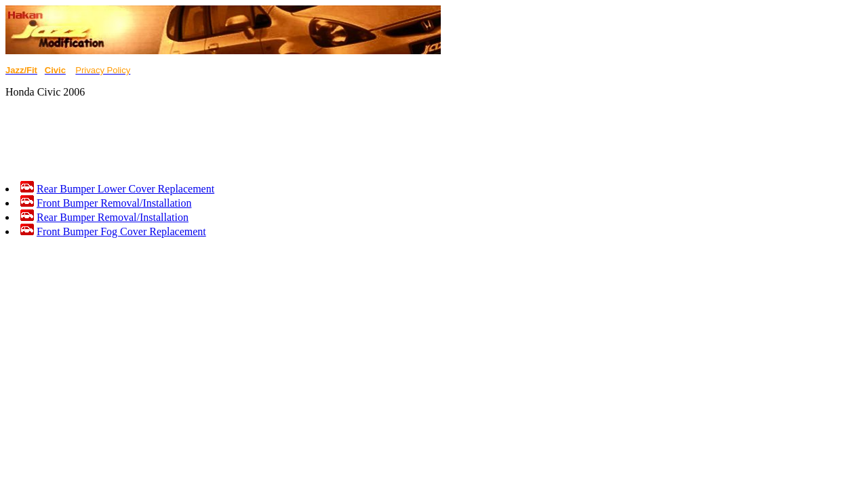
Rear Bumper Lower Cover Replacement (125, 189)
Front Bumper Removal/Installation (114, 203)
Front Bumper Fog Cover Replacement (121, 231)
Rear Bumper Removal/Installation (113, 217)
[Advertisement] (252, 140)
